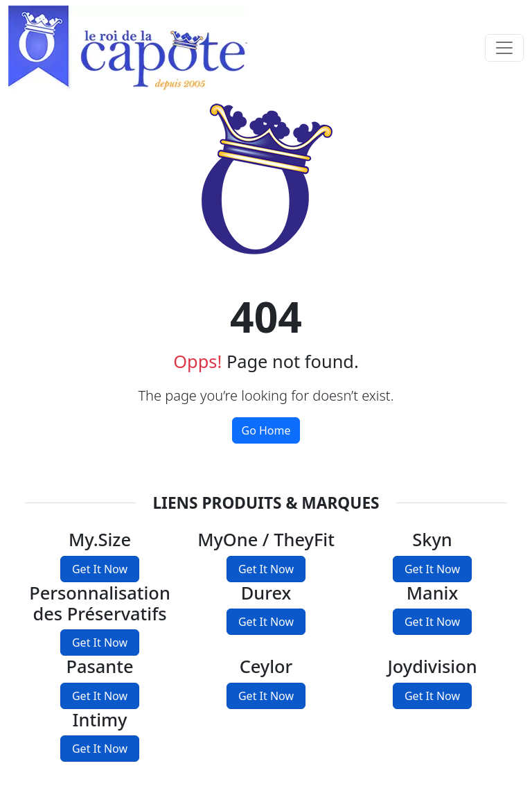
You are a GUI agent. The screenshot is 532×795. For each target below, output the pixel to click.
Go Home (266, 430)
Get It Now (100, 569)
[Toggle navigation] (504, 48)
